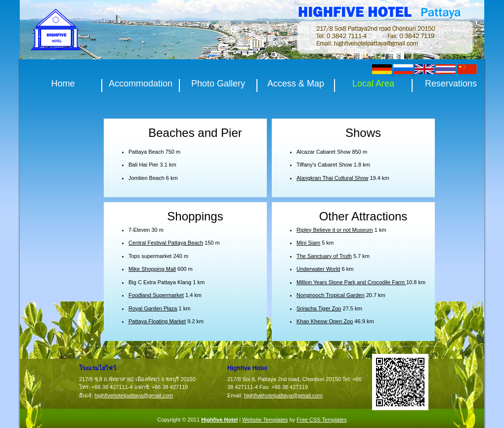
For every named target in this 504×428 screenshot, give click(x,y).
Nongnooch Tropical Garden (331, 295)
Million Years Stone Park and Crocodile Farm (351, 282)
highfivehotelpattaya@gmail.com (134, 395)
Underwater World (318, 269)
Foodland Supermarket (156, 295)
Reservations (451, 84)
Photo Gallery (218, 84)
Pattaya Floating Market (157, 321)
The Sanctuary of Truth (324, 256)
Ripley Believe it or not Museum (335, 230)
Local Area (373, 84)
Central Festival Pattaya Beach (166, 243)
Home (63, 84)
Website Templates (265, 420)
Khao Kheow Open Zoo (325, 321)
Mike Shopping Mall (152, 269)
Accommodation (141, 84)
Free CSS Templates (321, 420)
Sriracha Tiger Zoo (319, 308)
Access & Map (296, 84)
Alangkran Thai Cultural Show (332, 178)
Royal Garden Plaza (153, 308)
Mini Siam (308, 243)
